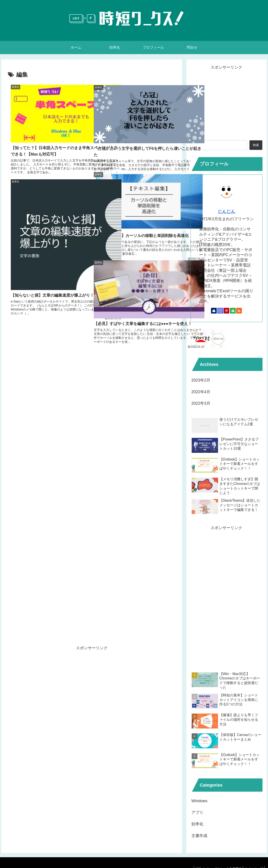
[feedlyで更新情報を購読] (233, 311)
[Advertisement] (92, 372)
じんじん (226, 211)
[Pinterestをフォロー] (226, 311)
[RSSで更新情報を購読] (239, 311)
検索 (195, 136)
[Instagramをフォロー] (220, 311)
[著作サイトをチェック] (214, 311)
